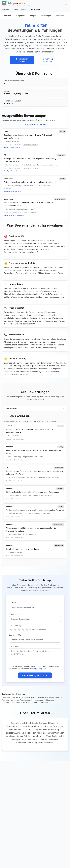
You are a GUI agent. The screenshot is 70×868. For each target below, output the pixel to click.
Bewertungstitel (15, 635)
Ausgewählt (21, 16)
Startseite (6, 10)
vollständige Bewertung (30, 145)
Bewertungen (46, 16)
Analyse (33, 16)
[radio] (11, 629)
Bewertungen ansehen (22, 60)
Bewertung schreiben (48, 60)
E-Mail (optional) (16, 614)
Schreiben (60, 16)
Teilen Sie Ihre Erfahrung (35, 124)
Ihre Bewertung (15, 626)
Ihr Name (13, 603)
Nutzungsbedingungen (38, 669)
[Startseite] (16, 4)
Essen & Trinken (20, 10)
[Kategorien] (66, 4)
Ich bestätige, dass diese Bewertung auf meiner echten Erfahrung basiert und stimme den (36, 668)
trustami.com (14, 421)
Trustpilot (26, 421)
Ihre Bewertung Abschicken (35, 675)
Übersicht (7, 16)
